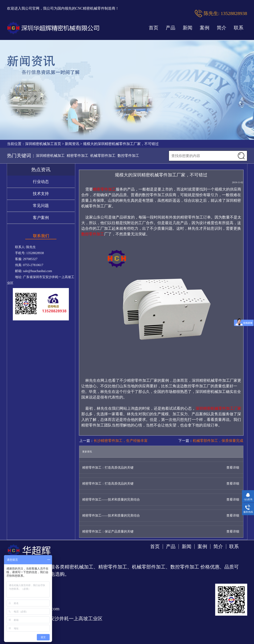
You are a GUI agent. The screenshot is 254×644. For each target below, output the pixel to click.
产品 (171, 28)
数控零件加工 (128, 156)
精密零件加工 (77, 156)
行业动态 (41, 182)
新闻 (188, 28)
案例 (205, 28)
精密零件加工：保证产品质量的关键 (108, 531)
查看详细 (233, 468)
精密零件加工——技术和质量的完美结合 (111, 499)
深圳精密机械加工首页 (43, 144)
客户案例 (41, 218)
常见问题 (41, 206)
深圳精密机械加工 (50, 156)
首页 (154, 28)
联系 (239, 28)
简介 (222, 28)
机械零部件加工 (103, 156)
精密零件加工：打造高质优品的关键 (108, 468)
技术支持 (41, 194)
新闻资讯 (72, 144)
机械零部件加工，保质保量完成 (218, 441)
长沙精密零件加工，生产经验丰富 (121, 441)
